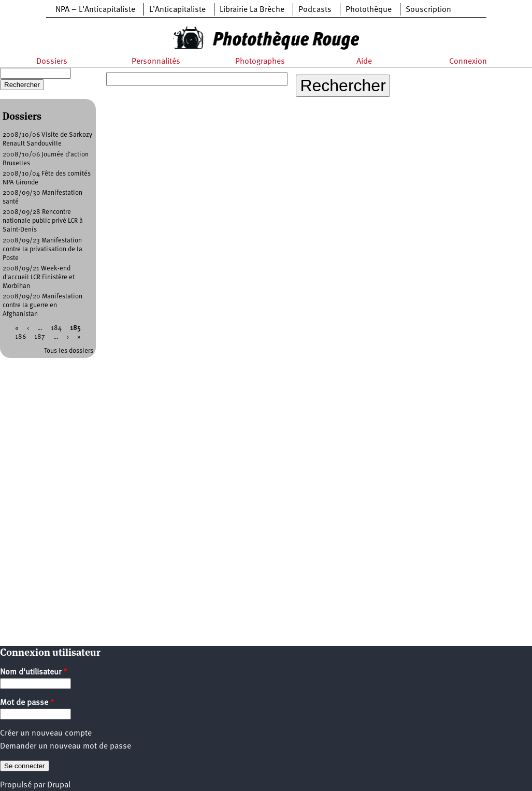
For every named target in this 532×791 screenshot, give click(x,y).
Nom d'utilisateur (34, 672)
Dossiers (52, 62)
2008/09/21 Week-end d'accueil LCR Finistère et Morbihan (39, 277)
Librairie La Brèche (252, 10)
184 (56, 328)
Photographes (260, 62)
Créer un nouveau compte (46, 734)
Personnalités (156, 62)
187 (40, 337)
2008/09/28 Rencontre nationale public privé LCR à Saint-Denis (43, 221)
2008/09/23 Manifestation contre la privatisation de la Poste (42, 249)
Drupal (59, 785)
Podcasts (315, 10)
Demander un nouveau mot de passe (66, 746)
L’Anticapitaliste (177, 10)
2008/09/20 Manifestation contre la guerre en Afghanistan (42, 305)
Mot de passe (27, 703)
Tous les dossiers (69, 351)
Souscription (428, 10)
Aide (364, 62)
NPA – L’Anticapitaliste (95, 10)
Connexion (468, 62)
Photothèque (369, 10)
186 (20, 337)
